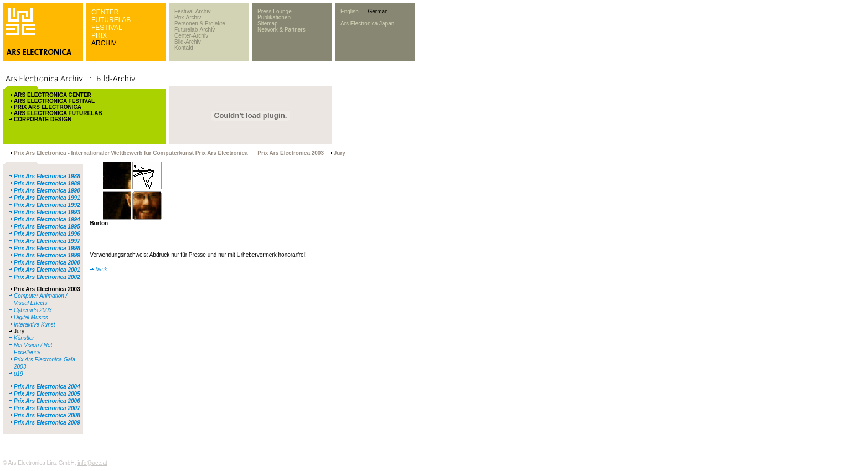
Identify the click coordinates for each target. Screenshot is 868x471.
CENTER (105, 12)
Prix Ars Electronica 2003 (47, 289)
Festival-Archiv (193, 11)
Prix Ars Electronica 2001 (47, 270)
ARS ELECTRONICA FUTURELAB (58, 113)
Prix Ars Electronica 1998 (47, 248)
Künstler (24, 338)
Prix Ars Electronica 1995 (47, 227)
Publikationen (274, 17)
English (350, 11)
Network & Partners (281, 30)
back (101, 269)
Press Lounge (275, 11)
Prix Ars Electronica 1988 (47, 176)
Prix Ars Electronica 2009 (47, 423)
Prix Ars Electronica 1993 (47, 212)
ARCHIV (104, 43)
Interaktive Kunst (34, 325)
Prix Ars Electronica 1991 (47, 198)
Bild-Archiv (188, 42)
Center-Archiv (191, 36)
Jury (19, 331)
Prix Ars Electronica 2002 (47, 277)
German (378, 11)
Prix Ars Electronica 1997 (47, 241)
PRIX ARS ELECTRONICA (48, 107)
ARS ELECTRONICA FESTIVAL (54, 101)
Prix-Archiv (188, 17)
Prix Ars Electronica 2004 (47, 387)
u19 (19, 374)
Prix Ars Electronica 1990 (47, 191)
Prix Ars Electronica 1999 (47, 255)
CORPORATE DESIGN (43, 119)
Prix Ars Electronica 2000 (47, 263)
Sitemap (268, 24)
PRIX (99, 35)
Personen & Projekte (200, 24)
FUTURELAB (111, 20)
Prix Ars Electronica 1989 (47, 183)
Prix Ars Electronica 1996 (47, 234)
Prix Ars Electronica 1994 (47, 219)
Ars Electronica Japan (367, 24)
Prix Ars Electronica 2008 (47, 415)
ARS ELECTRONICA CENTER (53, 95)
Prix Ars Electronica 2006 (47, 401)
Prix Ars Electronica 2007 (47, 408)
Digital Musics (31, 317)
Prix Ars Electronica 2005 (47, 394)
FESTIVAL (107, 28)
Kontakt (184, 48)
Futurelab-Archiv (195, 30)
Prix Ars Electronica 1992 (47, 205)
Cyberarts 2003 (33, 310)
